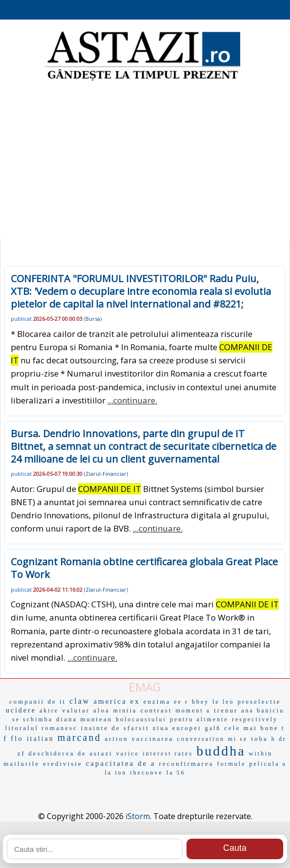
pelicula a (268, 764)
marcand (80, 737)
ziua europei (177, 728)
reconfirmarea (186, 764)
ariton (117, 739)
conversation (200, 739)
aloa (102, 710)
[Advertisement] (145, 161)
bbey (200, 702)
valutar (76, 710)
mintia (125, 711)
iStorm (138, 816)
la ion (116, 773)
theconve (147, 773)
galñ (213, 728)
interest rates (168, 754)
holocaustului (141, 719)
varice (128, 754)
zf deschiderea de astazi (65, 753)
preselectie (259, 701)
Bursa (93, 319)
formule (231, 764)
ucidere (21, 710)
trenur (226, 710)
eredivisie (63, 764)
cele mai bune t (254, 728)
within (261, 754)
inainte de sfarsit (115, 728)
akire (49, 711)
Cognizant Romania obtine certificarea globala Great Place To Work (144, 568)
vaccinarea (153, 739)
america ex (116, 701)
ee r (181, 702)
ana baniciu (263, 711)
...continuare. (132, 400)
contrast (156, 710)
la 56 (176, 773)
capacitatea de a (121, 763)
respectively (255, 719)
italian (41, 739)
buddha (221, 751)
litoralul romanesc (41, 728)
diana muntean (84, 719)
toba (259, 739)
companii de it (38, 701)
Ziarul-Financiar (106, 474)
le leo (223, 702)
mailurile (21, 764)
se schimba (32, 719)
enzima (157, 701)
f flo (13, 738)
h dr (279, 739)
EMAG (145, 687)
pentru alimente (199, 719)
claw (80, 701)
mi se (238, 739)
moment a (193, 711)
